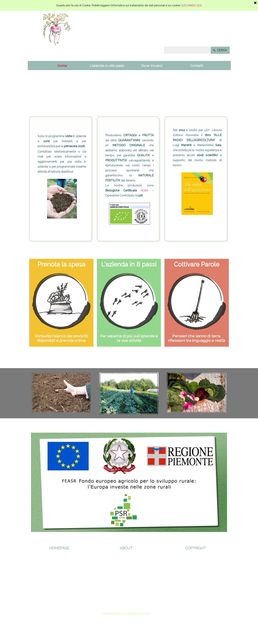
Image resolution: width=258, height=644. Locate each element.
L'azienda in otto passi (107, 66)
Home (62, 66)
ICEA (145, 190)
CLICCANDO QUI (191, 5)
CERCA (222, 50)
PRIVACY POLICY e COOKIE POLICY (126, 614)
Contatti (197, 66)
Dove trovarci (152, 66)
